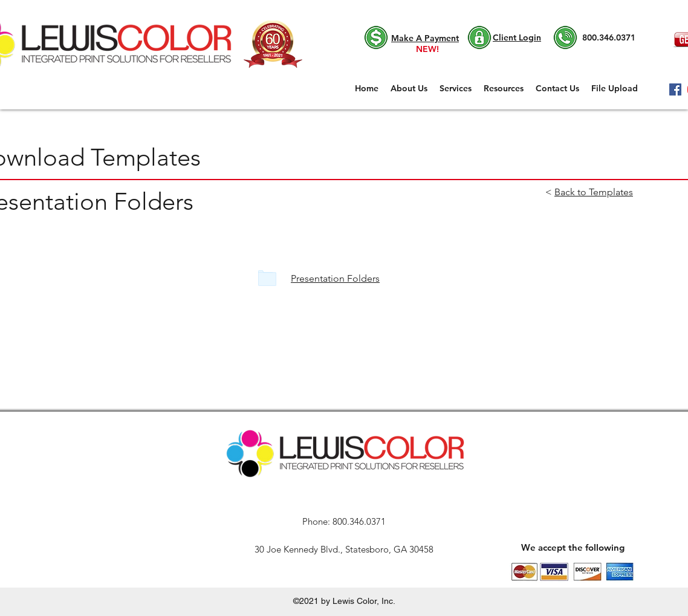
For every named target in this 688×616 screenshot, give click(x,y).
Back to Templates (594, 192)
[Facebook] (675, 89)
